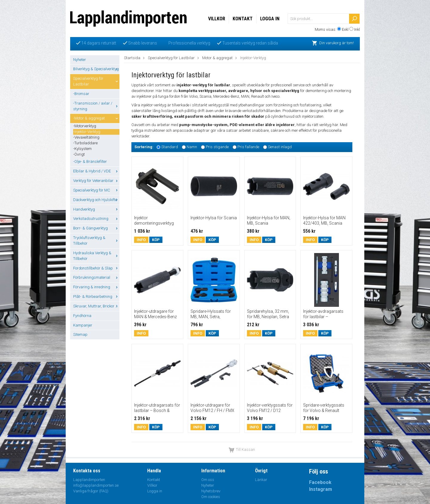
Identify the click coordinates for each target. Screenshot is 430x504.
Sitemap (80, 334)
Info (141, 240)
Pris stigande (217, 147)
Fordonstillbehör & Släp (96, 268)
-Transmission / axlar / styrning (96, 106)
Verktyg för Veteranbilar (96, 181)
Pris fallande (248, 147)
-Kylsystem (82, 149)
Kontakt (243, 19)
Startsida (132, 58)
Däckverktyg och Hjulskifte (96, 200)
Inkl (357, 29)
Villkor (217, 19)
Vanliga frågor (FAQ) (91, 491)
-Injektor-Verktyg (87, 132)
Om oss (208, 480)
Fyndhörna (82, 316)
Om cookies (211, 497)
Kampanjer (83, 325)
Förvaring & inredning (96, 287)
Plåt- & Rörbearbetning (96, 297)
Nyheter (80, 60)
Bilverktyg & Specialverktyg (96, 69)
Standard (170, 147)
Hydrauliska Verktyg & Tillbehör (96, 256)
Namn (192, 147)
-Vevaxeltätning (86, 137)
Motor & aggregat (217, 58)
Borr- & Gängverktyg (96, 228)
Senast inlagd (280, 147)
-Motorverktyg (85, 126)
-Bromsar (81, 94)
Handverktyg (96, 209)
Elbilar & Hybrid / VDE (96, 171)
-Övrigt (79, 154)
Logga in (270, 19)
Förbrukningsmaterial (96, 277)
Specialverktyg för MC (96, 190)
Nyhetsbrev (211, 491)
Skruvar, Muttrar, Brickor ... (96, 306)
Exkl (345, 29)
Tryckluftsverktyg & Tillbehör (96, 240)
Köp (156, 240)
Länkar (261, 480)
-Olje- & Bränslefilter (90, 161)
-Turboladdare (85, 143)
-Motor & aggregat (96, 118)
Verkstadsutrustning (96, 219)
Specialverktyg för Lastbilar (96, 81)
